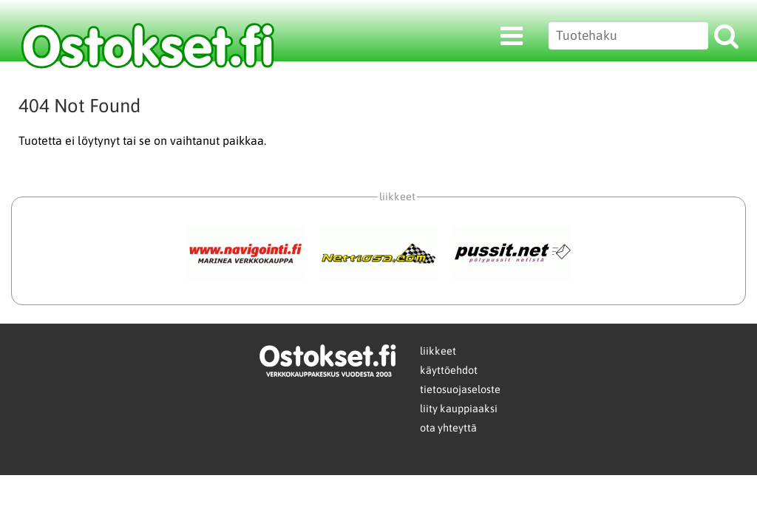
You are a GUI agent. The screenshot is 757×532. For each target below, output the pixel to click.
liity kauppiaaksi (459, 409)
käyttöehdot (449, 370)
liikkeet (438, 351)
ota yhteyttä (448, 428)
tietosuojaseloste (460, 389)
